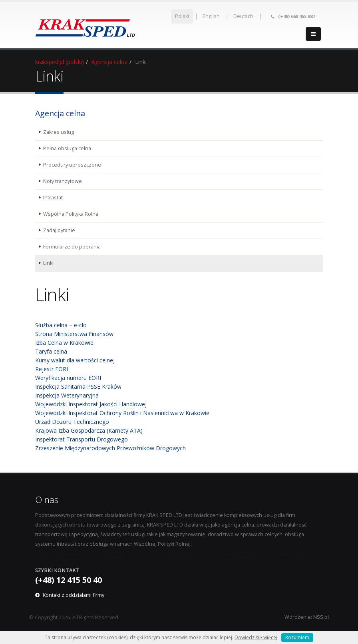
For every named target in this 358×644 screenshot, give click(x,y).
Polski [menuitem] (182, 16)
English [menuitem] (211, 16)
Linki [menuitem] (48, 263)
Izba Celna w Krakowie (64, 343)
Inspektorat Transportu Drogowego (82, 439)
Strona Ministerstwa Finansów (74, 334)
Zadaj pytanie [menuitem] (59, 230)
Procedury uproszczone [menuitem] (72, 165)
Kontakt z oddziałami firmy (74, 595)
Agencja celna (109, 62)
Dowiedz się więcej (256, 637)
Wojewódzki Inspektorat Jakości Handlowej (91, 404)
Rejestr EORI (52, 369)
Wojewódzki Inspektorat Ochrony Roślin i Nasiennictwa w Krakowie (122, 413)
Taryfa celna (51, 351)
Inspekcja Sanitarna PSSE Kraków (78, 387)
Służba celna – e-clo (61, 325)
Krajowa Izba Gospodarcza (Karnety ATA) (89, 430)
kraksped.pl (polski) (60, 62)
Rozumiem (297, 637)
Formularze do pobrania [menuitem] (72, 247)
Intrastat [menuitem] (53, 198)
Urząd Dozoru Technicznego (72, 422)
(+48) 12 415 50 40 (69, 580)
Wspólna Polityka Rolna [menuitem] (71, 214)
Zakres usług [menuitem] (59, 132)
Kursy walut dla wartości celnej (75, 360)
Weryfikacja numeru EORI (68, 378)
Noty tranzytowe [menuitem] (63, 181)
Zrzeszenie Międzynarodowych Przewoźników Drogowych (110, 448)
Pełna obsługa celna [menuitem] (67, 148)
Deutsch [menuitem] (243, 16)
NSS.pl (321, 617)
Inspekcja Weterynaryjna (67, 395)
